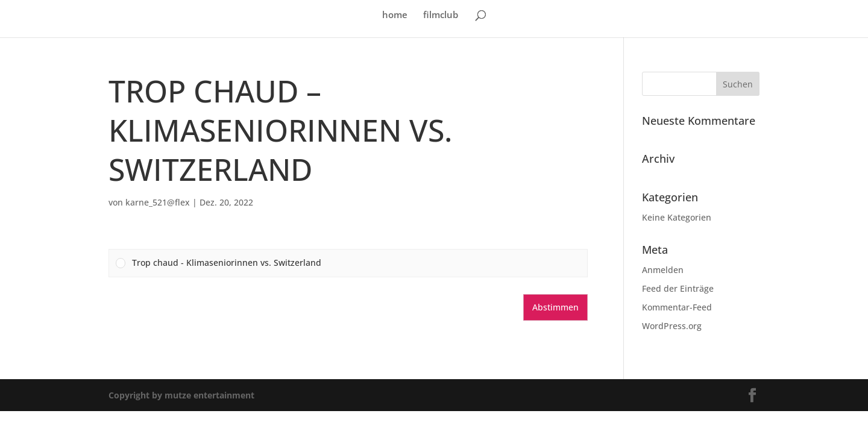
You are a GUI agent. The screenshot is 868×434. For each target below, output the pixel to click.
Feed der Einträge (678, 288)
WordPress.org (672, 326)
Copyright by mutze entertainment (181, 395)
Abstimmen (555, 307)
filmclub (441, 15)
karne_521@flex (158, 202)
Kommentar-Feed (677, 307)
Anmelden (663, 270)
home (395, 15)
